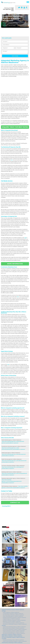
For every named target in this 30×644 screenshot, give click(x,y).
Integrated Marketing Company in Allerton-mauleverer (13, 610)
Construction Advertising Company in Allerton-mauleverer (15, 629)
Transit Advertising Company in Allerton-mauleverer (13, 623)
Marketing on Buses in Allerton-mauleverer (12, 622)
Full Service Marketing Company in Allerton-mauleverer (13, 637)
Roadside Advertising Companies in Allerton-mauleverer (14, 618)
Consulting (4, 639)
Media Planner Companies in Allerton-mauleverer (12, 636)
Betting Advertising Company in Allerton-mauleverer (14, 628)
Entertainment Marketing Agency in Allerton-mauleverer (14, 627)
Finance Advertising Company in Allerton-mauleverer (14, 631)
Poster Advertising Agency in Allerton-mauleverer (13, 616)
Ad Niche (4, 625)
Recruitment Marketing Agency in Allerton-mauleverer (14, 633)
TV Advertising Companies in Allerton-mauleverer (13, 614)
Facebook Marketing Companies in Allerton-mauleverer (14, 620)
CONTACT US (15, 503)
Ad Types (4, 611)
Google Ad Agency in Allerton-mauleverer (11, 619)
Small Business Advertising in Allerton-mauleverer (12, 643)
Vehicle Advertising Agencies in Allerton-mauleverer (13, 632)
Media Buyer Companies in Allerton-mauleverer (12, 635)
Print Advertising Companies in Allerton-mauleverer (13, 615)
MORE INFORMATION (15, 264)
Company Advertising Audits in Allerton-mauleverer (13, 640)
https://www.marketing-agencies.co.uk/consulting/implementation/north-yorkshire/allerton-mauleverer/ (12, 481)
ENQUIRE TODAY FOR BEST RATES (15, 127)
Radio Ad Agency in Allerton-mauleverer (11, 612)
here (12, 160)
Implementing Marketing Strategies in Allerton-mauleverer (15, 641)
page (25, 238)
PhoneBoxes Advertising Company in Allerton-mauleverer (15, 624)
